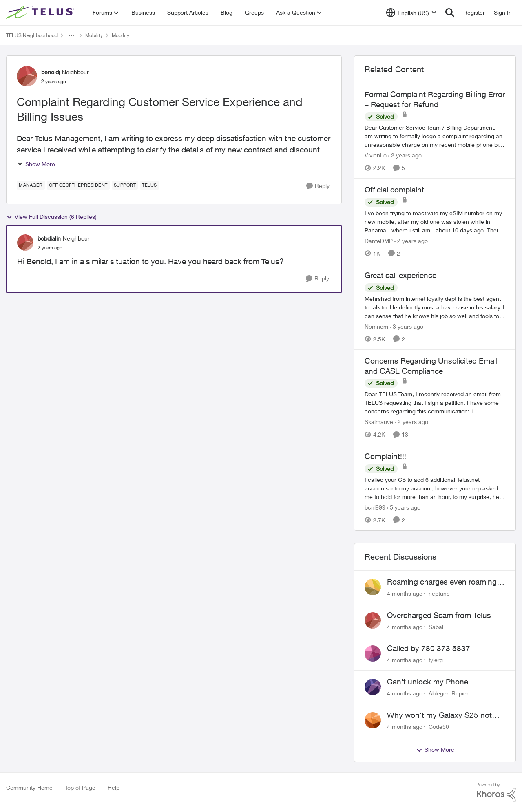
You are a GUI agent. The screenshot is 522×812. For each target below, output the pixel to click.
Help (114, 787)
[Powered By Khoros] (496, 792)
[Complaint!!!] (435, 488)
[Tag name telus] (149, 185)
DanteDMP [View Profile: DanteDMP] (379, 241)
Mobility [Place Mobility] (94, 35)
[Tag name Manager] (31, 185)
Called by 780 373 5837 (429, 648)
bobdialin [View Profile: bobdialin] (49, 238)
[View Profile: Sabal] (373, 620)
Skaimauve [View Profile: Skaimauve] (379, 422)
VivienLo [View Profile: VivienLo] (376, 155)
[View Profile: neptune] (373, 587)
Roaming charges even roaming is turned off (446, 582)
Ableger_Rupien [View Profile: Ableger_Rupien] (449, 693)
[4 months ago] (405, 593)
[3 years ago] (407, 326)
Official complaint (394, 190)
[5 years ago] (404, 507)
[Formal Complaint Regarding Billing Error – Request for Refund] (435, 136)
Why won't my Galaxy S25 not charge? (439, 715)
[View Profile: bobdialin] (25, 243)
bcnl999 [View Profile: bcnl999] (375, 507)
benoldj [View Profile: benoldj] (51, 72)
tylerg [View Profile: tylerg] (436, 660)
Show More (36, 164)
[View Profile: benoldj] (27, 76)
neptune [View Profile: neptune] (439, 593)
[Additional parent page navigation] (71, 35)
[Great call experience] (435, 307)
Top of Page (80, 787)
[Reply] (318, 186)
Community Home (29, 787)
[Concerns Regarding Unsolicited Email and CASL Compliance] (435, 403)
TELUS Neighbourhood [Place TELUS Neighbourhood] (32, 35)
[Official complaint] (435, 222)
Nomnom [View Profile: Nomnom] (376, 326)
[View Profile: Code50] (373, 720)
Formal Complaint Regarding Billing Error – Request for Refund (435, 99)
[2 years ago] (405, 155)
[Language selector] (411, 13)
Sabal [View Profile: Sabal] (436, 626)
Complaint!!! (385, 456)
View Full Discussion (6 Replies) (51, 217)
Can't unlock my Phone (428, 682)
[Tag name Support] (125, 185)
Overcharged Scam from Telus (439, 615)
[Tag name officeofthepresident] (78, 185)
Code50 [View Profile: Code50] (439, 726)
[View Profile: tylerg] (373, 653)
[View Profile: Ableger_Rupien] (373, 687)
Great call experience (400, 275)
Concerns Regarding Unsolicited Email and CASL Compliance (431, 366)
